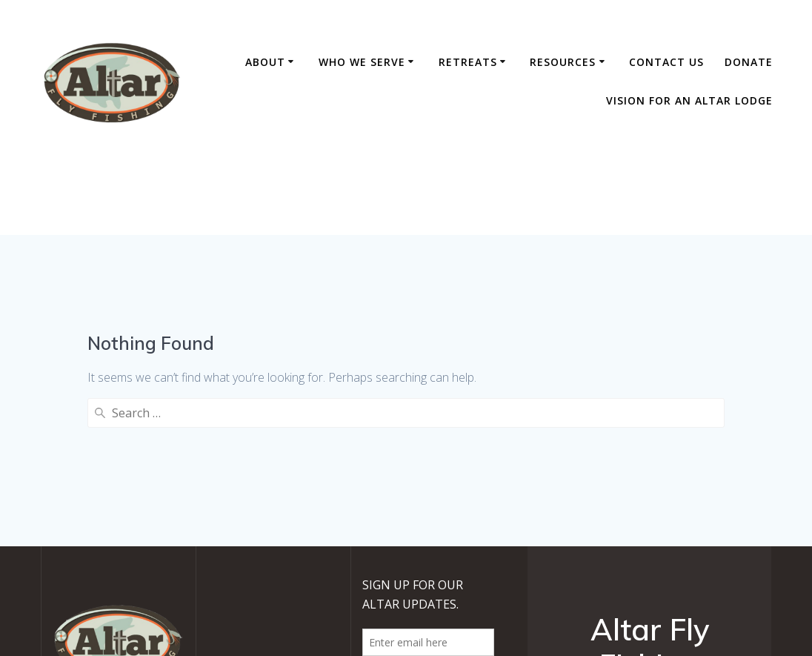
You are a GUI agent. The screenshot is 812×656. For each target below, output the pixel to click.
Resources (563, 62)
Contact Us (666, 62)
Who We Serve (362, 62)
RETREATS (468, 62)
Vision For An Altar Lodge (689, 100)
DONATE (749, 62)
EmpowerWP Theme (691, 553)
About (265, 62)
